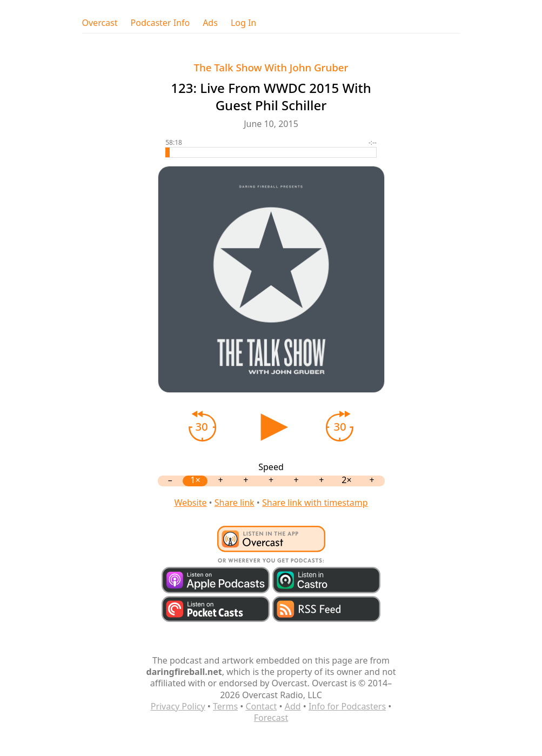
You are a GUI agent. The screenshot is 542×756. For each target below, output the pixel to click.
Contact (261, 706)
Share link (235, 503)
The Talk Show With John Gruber (271, 67)
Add (293, 706)
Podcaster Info (160, 23)
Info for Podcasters (347, 706)
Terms (225, 706)
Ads (210, 23)
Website (190, 503)
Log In (243, 23)
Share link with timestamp (315, 503)
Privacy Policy (178, 706)
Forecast (271, 718)
